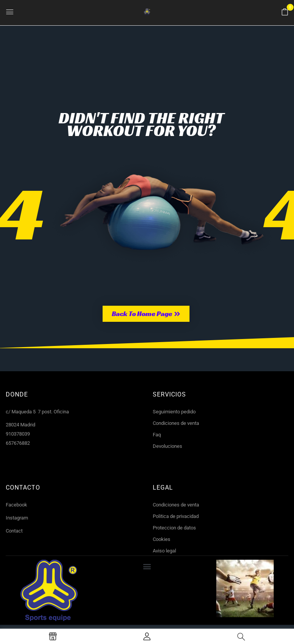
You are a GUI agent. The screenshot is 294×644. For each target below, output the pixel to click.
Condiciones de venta (176, 423)
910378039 (18, 434)
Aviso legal (164, 551)
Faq (157, 435)
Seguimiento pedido (174, 412)
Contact (14, 531)
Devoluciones (167, 446)
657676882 (18, 443)
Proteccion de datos (174, 528)
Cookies (162, 539)
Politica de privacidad (176, 516)
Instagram (17, 518)
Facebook (16, 505)
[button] (285, 12)
